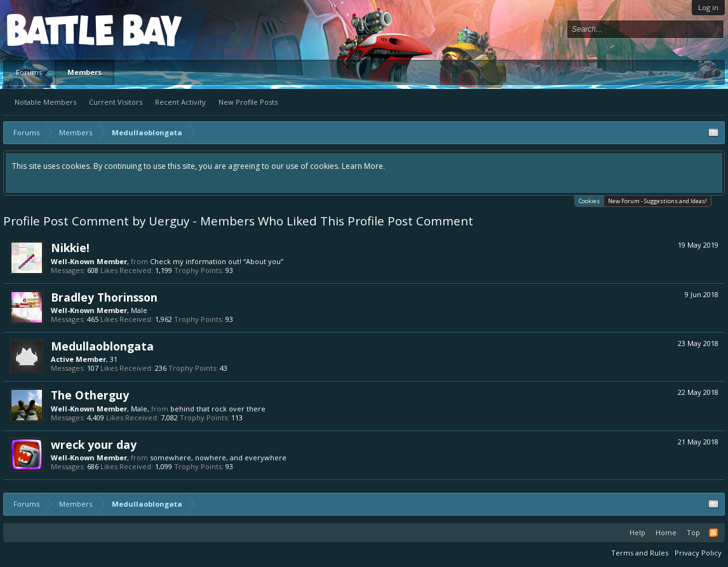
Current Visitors (116, 102)
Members (84, 72)
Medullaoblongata (102, 346)
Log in (708, 7)
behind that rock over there (218, 409)
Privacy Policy (698, 553)
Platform (53, 30)
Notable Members (45, 102)
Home (666, 532)
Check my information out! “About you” (217, 261)
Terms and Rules (640, 553)
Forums (29, 72)
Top (693, 532)
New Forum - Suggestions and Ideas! (657, 201)
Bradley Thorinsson (104, 297)
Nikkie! (70, 248)
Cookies (589, 200)
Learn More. (363, 166)
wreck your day (94, 444)
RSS (713, 533)
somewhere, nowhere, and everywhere (218, 457)
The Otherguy (90, 395)
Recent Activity (180, 102)
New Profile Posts (248, 102)
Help (637, 532)
